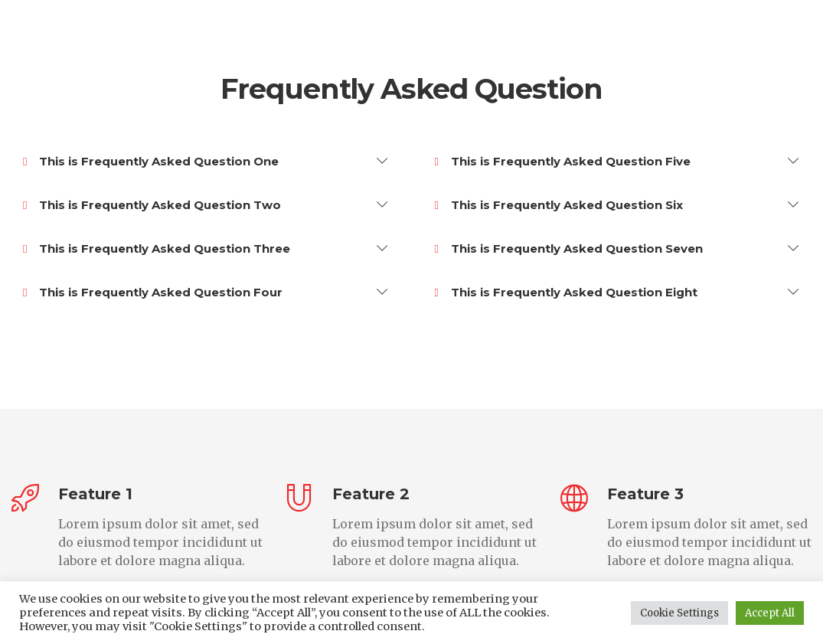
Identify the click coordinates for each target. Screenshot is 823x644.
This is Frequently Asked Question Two (152, 205)
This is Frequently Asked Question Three (157, 249)
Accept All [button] (770, 613)
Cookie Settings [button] (679, 613)
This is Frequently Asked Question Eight (566, 293)
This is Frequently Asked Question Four (153, 293)
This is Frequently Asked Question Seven (569, 249)
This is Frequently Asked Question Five (563, 162)
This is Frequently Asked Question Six (559, 205)
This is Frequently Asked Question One (151, 162)
